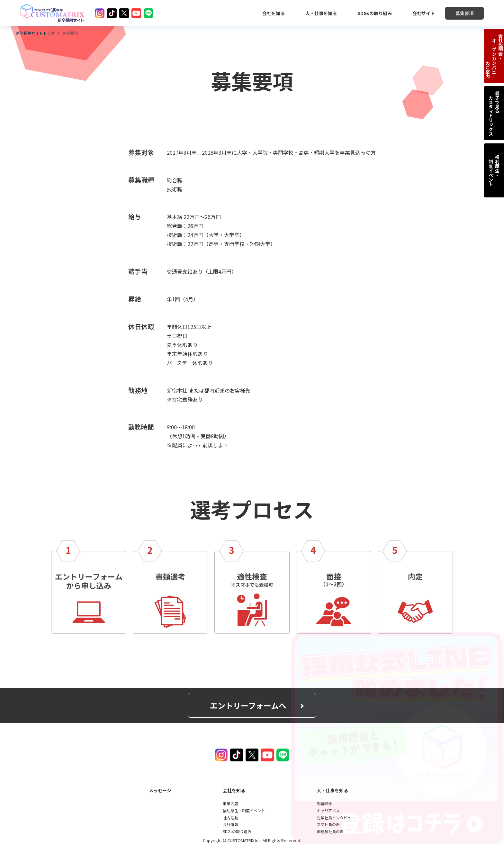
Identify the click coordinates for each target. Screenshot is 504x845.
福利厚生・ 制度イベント (494, 170)
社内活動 (230, 818)
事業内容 (230, 803)
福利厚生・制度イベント (244, 810)
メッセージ (160, 790)
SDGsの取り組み (237, 831)
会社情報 (230, 824)
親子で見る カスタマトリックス (494, 113)
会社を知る (234, 790)
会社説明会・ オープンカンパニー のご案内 (494, 56)
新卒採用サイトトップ (35, 33)
